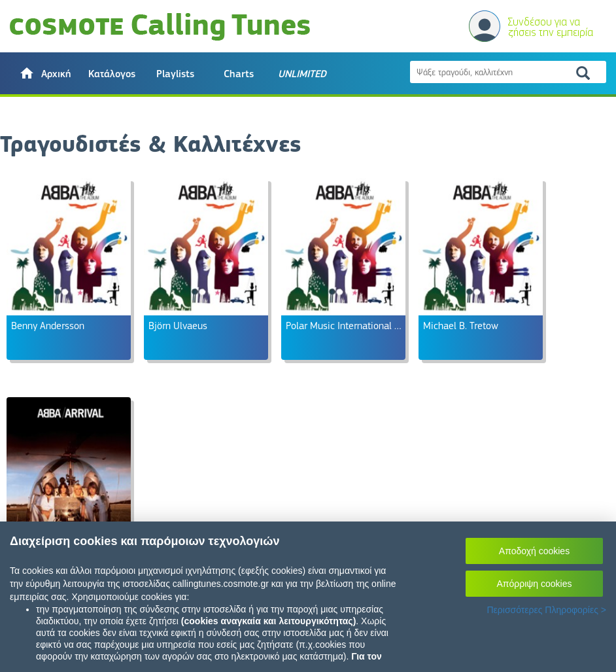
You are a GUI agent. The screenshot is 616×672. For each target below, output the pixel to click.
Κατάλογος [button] (112, 74)
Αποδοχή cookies (534, 551)
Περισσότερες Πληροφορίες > (546, 610)
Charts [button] (239, 74)
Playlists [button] (175, 74)
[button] (45, 73)
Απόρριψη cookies (535, 584)
